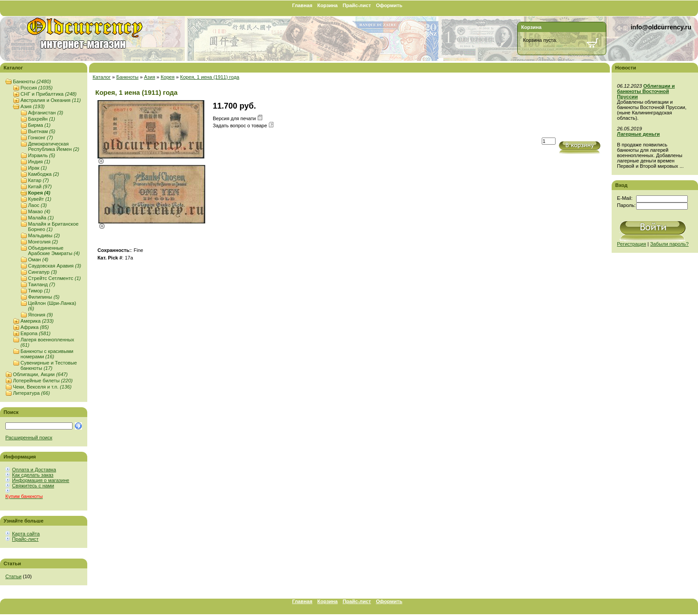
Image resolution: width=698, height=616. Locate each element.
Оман (38, 259)
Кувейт (40, 199)
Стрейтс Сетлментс (54, 278)
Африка (35, 327)
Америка (37, 321)
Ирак (37, 168)
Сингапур (43, 272)
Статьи (13, 576)
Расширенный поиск (29, 438)
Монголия (43, 242)
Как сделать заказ (33, 475)
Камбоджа (44, 174)
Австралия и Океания (51, 100)
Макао (39, 211)
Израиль (42, 155)
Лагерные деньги (638, 134)
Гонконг (41, 138)
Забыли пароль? (670, 244)
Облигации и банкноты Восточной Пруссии (646, 91)
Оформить (389, 5)
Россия (37, 88)
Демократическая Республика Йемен (54, 146)
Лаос (37, 205)
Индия (39, 162)
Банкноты (32, 81)
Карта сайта (26, 534)
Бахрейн (42, 119)
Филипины (44, 297)
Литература (31, 393)
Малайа (41, 218)
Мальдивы (44, 235)
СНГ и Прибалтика (49, 94)
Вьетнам (42, 131)
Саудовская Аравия (55, 266)
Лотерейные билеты (43, 381)
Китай (40, 186)
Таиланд (42, 284)
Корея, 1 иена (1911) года (210, 77)
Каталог (102, 77)
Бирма (39, 125)
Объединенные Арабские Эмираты (54, 251)
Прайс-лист (357, 5)
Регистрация (631, 244)
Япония (41, 315)
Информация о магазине (41, 480)
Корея (39, 193)
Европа (35, 333)
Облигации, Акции (40, 374)
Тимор (39, 291)
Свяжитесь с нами (33, 486)
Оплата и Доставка (34, 470)
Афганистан (46, 113)
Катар (39, 180)
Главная (302, 5)
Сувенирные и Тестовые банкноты (49, 365)
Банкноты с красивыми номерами (47, 354)
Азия (32, 106)
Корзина (328, 5)
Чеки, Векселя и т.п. (42, 387)
